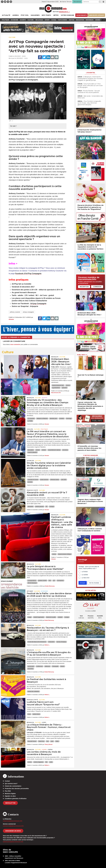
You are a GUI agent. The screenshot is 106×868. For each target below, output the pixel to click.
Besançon (55, 357)
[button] (100, 2)
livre (50, 581)
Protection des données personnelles (17, 789)
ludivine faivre (36, 714)
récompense (60, 581)
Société (44, 398)
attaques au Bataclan (42, 419)
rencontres (30, 669)
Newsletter (10, 803)
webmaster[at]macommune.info (13, 842)
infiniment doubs (55, 480)
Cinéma (50, 750)
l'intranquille (55, 666)
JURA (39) (30, 429)
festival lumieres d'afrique (65, 554)
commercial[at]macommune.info (13, 826)
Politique (44, 429)
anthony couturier (15, 312)
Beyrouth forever (32, 741)
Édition (56, 12)
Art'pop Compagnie (38, 304)
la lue (29, 714)
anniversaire (31, 666)
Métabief (30, 591)
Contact (7, 781)
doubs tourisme (44, 480)
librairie (62, 666)
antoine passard (39, 507)
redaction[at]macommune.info (13, 821)
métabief (60, 617)
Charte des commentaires (13, 786)
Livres (44, 722)
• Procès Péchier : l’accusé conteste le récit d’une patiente (89, 92)
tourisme (30, 482)
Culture (12, 37)
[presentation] (60, 117)
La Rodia (30, 421)
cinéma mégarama (38, 762)
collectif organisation (39, 617)
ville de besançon (32, 583)
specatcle (64, 388)
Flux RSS (8, 791)
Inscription (84, 287)
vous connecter (15, 344)
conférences (39, 666)
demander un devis (13, 831)
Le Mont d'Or (86, 578)
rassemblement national (54, 450)
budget (30, 617)
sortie (51, 762)
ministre (44, 450)
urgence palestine (32, 452)
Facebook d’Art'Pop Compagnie (28, 274)
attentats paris (53, 419)
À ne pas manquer (91, 455)
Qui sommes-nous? (11, 784)
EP (47, 507)
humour (68, 385)
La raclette (85, 575)
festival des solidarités (33, 691)
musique (52, 507)
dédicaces (47, 666)
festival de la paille (51, 617)
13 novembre (31, 419)
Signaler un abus (10, 796)
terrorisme (65, 450)
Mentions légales (10, 794)
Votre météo (91, 590)
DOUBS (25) (30, 461)
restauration (51, 642)
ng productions (56, 388)
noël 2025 (64, 480)
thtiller (57, 741)
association (31, 450)
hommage (69, 419)
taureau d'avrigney (61, 642)
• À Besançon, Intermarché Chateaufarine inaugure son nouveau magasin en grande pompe (90, 79)
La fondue (85, 572)
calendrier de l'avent (33, 480)
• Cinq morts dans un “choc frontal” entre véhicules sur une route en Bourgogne (90, 86)
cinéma (54, 554)
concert (38, 450)
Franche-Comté (32, 490)
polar (52, 741)
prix (54, 581)
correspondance (32, 581)
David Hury (41, 741)
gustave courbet (42, 581)
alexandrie (30, 507)
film (46, 762)
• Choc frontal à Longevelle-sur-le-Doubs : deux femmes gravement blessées (89, 103)
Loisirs (44, 750)
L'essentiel (91, 73)
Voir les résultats (94, 583)
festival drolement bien (58, 385)
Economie (44, 591)
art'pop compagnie (28, 312)
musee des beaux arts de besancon (37, 642)
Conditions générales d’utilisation (16, 799)
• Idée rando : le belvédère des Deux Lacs (90, 97)
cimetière (62, 419)
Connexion (97, 287)
